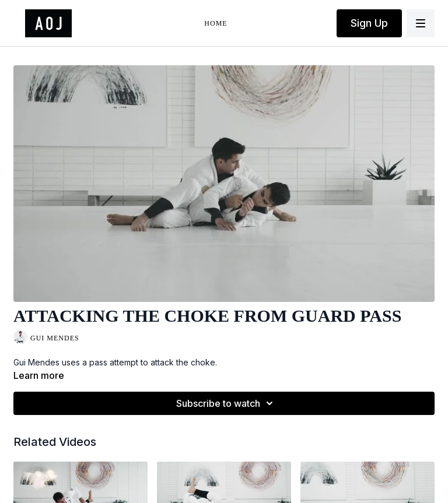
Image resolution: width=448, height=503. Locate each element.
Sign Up (369, 23)
